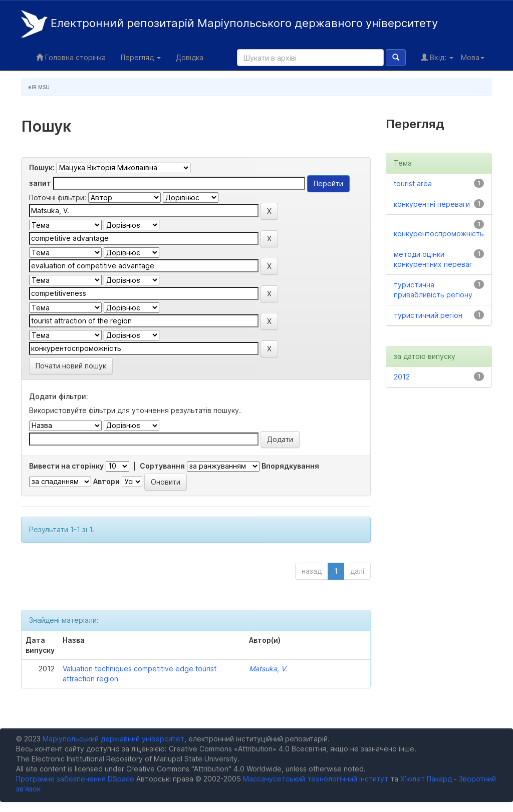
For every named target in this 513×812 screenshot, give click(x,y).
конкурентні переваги (432, 204)
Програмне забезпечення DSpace (75, 779)
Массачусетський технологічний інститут (316, 779)
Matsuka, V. (268, 669)
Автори (106, 481)
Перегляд (141, 57)
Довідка (190, 57)
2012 (402, 377)
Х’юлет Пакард (426, 779)
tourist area (413, 183)
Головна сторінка (71, 57)
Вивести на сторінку (66, 466)
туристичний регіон (428, 315)
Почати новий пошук (71, 366)
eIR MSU (39, 87)
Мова (473, 57)
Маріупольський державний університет (113, 739)
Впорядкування (290, 466)
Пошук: (42, 167)
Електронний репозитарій (229, 24)
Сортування (162, 466)
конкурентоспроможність (439, 234)
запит (40, 183)
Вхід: (437, 57)
